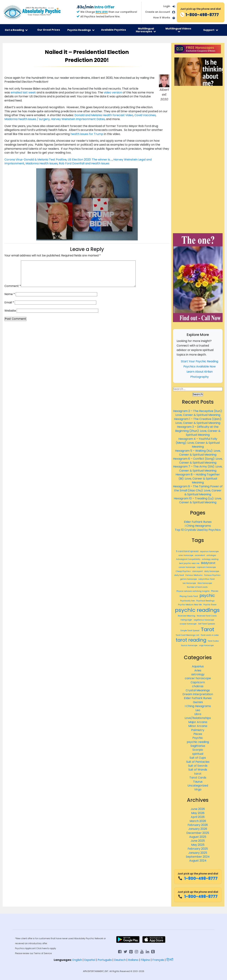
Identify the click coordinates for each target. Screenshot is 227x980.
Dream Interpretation (198, 694)
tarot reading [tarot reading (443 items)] (191, 640)
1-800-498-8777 (198, 879)
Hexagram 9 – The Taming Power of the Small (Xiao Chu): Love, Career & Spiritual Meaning (198, 490)
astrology (198, 674)
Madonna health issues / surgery (27, 119)
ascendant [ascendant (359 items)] (200, 555)
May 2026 (198, 813)
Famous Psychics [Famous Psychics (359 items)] (212, 575)
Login (167, 6)
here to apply (49, 948)
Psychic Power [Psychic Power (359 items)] (210, 605)
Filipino (145, 960)
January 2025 (198, 853)
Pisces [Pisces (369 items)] (215, 591)
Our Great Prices (49, 30)
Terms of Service (43, 953)
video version (113, 92)
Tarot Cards (198, 778)
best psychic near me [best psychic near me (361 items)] (189, 563)
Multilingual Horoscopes (146, 30)
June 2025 (198, 841)
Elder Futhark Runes (198, 522)
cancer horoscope (198, 678)
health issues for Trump (87, 134)
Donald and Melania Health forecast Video (103, 115)
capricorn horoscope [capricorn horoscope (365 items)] (206, 567)
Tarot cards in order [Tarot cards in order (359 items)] (210, 635)
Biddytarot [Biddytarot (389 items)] (208, 563)
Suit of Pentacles (198, 762)
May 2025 (198, 845)
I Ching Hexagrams (198, 526)
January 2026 (198, 829)
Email (9, 303)
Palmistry (198, 730)
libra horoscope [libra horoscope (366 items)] (205, 583)
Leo (198, 710)
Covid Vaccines (145, 115)
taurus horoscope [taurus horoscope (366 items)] (189, 646)
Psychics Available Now (200, 366)
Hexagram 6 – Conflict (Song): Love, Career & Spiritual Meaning (198, 461)
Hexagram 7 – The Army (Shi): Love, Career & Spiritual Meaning (198, 468)
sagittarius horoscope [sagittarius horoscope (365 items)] (204, 620)
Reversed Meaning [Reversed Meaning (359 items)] (187, 616)
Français (158, 960)
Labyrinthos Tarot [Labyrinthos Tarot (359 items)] (207, 579)
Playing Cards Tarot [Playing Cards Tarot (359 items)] (189, 596)
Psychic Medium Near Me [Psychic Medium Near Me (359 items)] (190, 605)
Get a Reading (16, 30)
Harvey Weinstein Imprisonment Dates (78, 119)
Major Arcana (198, 722)
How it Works (162, 18)
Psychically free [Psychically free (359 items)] (187, 601)
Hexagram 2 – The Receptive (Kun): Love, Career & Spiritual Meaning (198, 413)
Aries (198, 670)
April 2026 (198, 817)
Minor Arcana (198, 726)
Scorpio (198, 750)
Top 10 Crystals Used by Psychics (198, 530)
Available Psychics (113, 30)
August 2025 (198, 837)
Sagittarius (198, 746)
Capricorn (198, 682)
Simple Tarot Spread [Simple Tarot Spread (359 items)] (190, 631)
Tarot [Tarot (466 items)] (208, 629)
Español (90, 960)
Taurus (198, 782)
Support (211, 30)
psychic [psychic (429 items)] (207, 596)
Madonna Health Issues (42, 163)
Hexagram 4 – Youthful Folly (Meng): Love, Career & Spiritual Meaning (198, 443)
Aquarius (198, 666)
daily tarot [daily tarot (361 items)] (179, 575)
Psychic (198, 738)
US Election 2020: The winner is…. (90, 160)
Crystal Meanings (198, 690)
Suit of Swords (198, 766)
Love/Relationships (198, 718)
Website (10, 311)
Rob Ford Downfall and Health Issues (84, 163)
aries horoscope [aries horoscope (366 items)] (186, 555)
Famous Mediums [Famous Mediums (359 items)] (194, 575)
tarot (198, 774)
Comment (13, 286)
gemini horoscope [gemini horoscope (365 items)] (189, 579)
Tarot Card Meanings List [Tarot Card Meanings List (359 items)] (187, 635)
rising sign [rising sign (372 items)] (186, 620)
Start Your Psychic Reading (200, 361)
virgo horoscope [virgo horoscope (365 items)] (206, 646)
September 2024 (198, 857)
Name (10, 294)
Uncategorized (198, 786)
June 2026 (198, 809)
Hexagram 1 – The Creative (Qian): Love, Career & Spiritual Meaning (198, 421)
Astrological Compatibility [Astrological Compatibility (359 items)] (188, 559)
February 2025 (198, 849)
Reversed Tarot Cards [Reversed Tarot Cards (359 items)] (207, 616)
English (77, 960)
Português (105, 960)
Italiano (133, 960)
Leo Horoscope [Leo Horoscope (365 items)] (189, 583)
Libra (198, 714)
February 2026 (198, 825)
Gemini (198, 702)
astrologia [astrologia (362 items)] (211, 555)
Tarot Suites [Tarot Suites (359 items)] (213, 641)
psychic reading (198, 742)
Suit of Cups (198, 758)
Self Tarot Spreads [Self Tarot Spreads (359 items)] (207, 624)
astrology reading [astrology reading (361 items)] (210, 559)
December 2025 (198, 833)
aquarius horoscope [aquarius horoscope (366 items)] (209, 552)
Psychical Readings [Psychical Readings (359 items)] (205, 601)
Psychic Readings (81, 30)
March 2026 (198, 821)
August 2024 (198, 861)
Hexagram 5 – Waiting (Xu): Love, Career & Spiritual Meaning (198, 453)
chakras (198, 686)
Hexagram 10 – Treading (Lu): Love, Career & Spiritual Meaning (198, 500)
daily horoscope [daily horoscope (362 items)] (212, 571)
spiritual (198, 754)
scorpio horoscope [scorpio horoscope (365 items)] (188, 624)
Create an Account (158, 12)
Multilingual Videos (178, 30)
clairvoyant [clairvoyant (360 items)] (197, 571)
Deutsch (120, 960)
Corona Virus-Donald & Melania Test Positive (35, 160)
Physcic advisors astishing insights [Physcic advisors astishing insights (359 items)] (193, 591)
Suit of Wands (198, 770)
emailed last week (24, 92)
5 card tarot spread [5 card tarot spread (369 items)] (187, 551)
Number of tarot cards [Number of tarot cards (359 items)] (197, 587)
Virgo (198, 789)
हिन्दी (170, 960)
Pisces (198, 734)
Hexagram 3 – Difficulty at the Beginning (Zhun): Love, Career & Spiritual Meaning (198, 431)
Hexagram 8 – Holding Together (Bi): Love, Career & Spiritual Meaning (198, 478)
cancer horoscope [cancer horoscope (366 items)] (187, 567)
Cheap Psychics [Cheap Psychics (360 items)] (183, 571)
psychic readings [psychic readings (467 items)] (197, 610)
